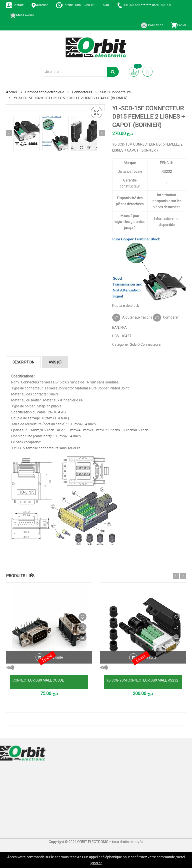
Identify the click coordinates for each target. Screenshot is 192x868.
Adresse (40, 5)
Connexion (152, 25)
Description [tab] (23, 362)
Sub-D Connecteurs (115, 92)
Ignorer (96, 863)
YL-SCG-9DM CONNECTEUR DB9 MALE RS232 (142, 680)
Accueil (12, 92)
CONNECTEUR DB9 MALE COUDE (38, 680)
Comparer (171, 317)
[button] (96, 113)
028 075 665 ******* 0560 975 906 (144, 5)
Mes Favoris (22, 15)
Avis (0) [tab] (55, 362)
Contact (15, 5)
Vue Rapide (82, 637)
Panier (178, 25)
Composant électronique (45, 92)
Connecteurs (82, 92)
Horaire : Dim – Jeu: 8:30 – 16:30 (82, 5)
